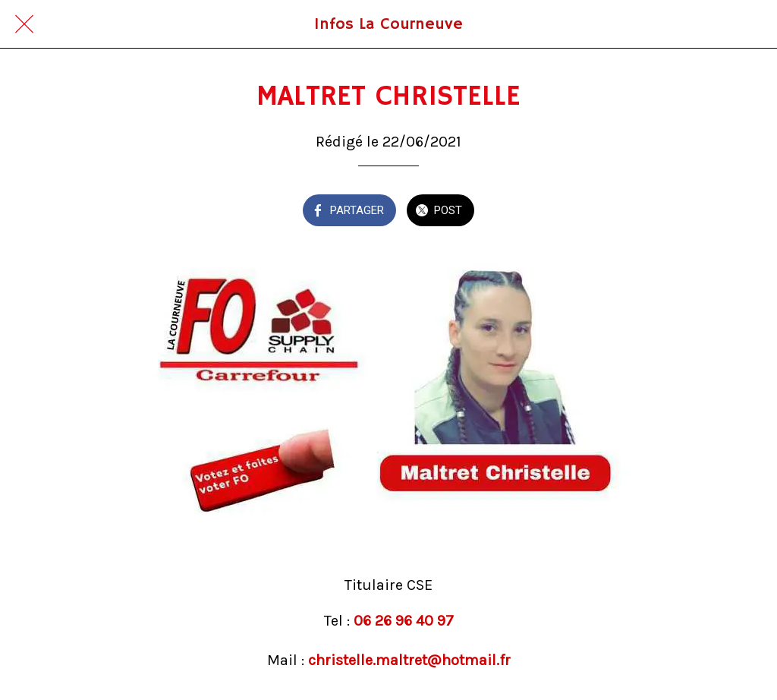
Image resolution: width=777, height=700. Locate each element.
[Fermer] (24, 24)
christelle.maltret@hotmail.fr (409, 660)
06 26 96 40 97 (404, 621)
